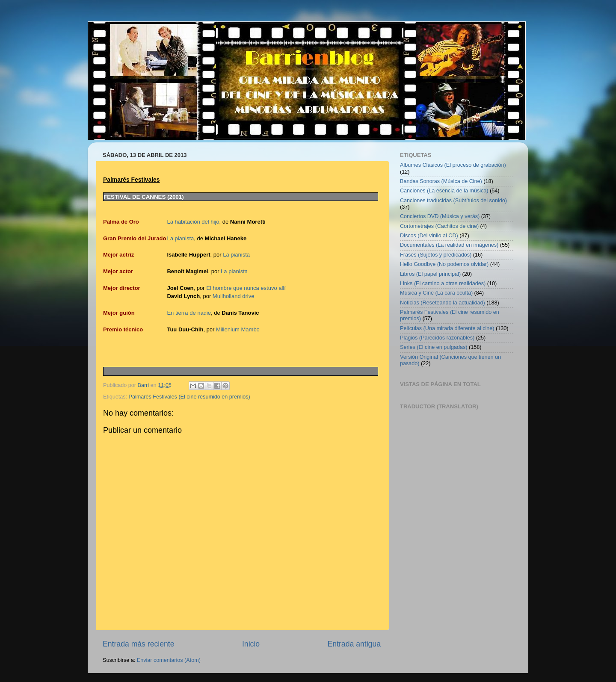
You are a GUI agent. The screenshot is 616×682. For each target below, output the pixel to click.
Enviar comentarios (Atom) (169, 660)
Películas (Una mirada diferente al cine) (447, 328)
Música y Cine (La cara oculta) (436, 293)
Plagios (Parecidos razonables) (437, 338)
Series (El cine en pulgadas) (434, 347)
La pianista (180, 238)
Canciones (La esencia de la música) (444, 191)
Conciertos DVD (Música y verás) (440, 216)
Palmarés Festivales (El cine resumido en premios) (190, 397)
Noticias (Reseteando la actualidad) (443, 303)
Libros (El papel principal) (430, 274)
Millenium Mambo (238, 329)
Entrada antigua (354, 644)
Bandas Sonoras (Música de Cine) (441, 181)
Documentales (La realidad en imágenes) (449, 245)
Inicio (251, 644)
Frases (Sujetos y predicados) (436, 255)
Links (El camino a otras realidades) (443, 283)
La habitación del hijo (193, 222)
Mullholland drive (234, 296)
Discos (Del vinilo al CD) (429, 236)
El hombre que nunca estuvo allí (246, 288)
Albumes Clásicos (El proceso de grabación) (453, 165)
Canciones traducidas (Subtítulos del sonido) (453, 201)
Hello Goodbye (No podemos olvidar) (444, 264)
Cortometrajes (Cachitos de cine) (439, 226)
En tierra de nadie (189, 313)
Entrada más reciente (139, 644)
